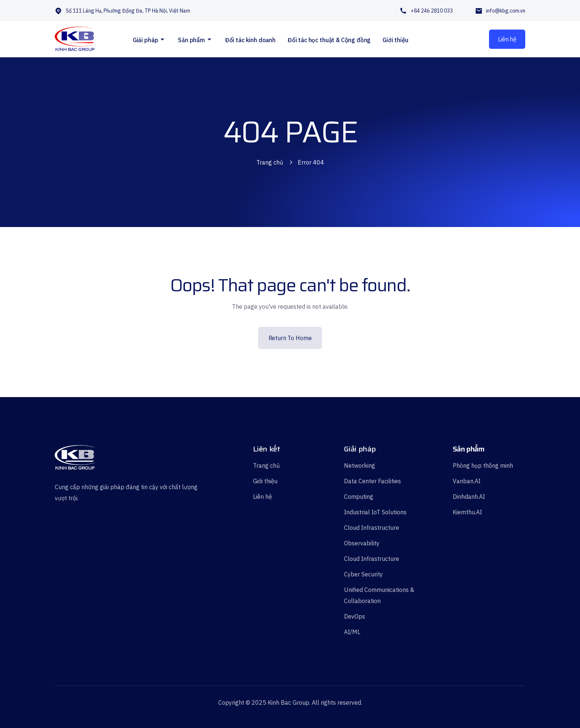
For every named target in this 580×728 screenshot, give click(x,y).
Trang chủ (270, 162)
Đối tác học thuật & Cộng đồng (329, 40)
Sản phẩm (191, 40)
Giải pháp (146, 40)
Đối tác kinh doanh (250, 40)
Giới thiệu (395, 40)
